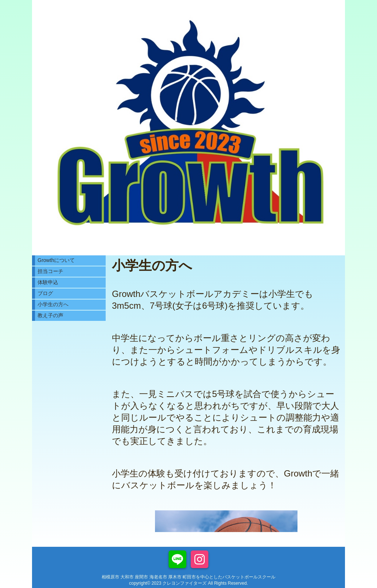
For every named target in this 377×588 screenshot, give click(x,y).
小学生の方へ (53, 304)
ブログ (45, 293)
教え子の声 (50, 315)
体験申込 (48, 282)
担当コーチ (50, 271)
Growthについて (56, 260)
